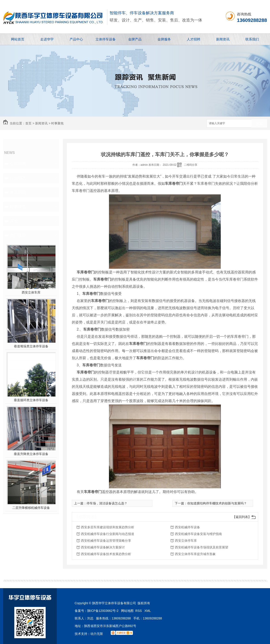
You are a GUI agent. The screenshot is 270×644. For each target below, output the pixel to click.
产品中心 (76, 39)
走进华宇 (47, 39)
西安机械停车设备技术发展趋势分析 (106, 554)
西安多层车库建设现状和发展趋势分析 (108, 527)
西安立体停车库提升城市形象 (195, 554)
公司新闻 (18, 164)
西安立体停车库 (186, 541)
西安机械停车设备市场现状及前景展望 (202, 547)
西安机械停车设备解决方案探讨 (103, 547)
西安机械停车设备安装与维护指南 (198, 534)
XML (148, 611)
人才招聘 (193, 39)
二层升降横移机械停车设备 (31, 508)
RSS (139, 611)
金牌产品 (135, 39)
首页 (28, 123)
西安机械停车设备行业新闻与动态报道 (108, 534)
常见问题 (18, 192)
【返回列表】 (242, 517)
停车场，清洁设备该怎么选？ (107, 503)
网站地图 (127, 611)
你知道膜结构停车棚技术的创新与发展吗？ (217, 503)
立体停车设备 (106, 39)
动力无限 (97, 634)
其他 (14, 221)
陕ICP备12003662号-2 (103, 611)
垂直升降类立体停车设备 (31, 454)
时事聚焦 (57, 123)
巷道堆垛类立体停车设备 (31, 346)
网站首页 (18, 39)
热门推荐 (18, 235)
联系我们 (252, 39)
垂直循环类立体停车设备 (31, 400)
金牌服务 (164, 39)
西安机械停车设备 (187, 527)
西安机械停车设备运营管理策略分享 (106, 541)
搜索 (259, 124)
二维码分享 (191, 165)
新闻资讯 (223, 39)
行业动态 (18, 178)
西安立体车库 (31, 292)
